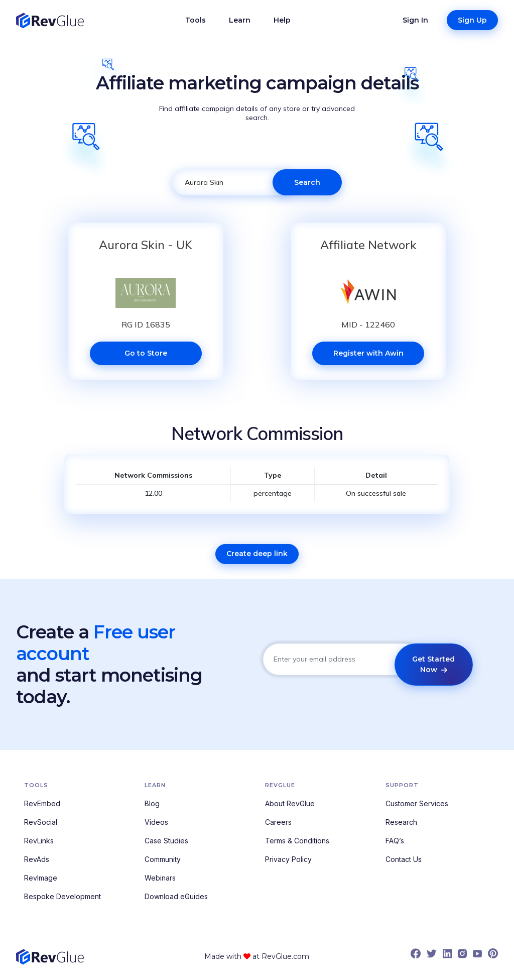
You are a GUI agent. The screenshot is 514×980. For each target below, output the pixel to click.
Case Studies (166, 841)
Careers (278, 822)
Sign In (415, 20)
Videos (156, 822)
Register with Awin (368, 353)
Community (163, 859)
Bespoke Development (62, 896)
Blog (152, 803)
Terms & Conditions (297, 841)
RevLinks (39, 841)
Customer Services (417, 803)
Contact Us (404, 859)
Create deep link (257, 554)
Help (282, 20)
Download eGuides (176, 896)
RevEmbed (42, 803)
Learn (240, 20)
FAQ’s (395, 841)
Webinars (160, 878)
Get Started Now (433, 664)
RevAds (37, 859)
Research (401, 822)
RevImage (41, 878)
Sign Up (472, 20)
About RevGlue (290, 803)
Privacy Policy (288, 859)
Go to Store (146, 353)
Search (307, 182)
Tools (196, 20)
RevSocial (41, 822)
